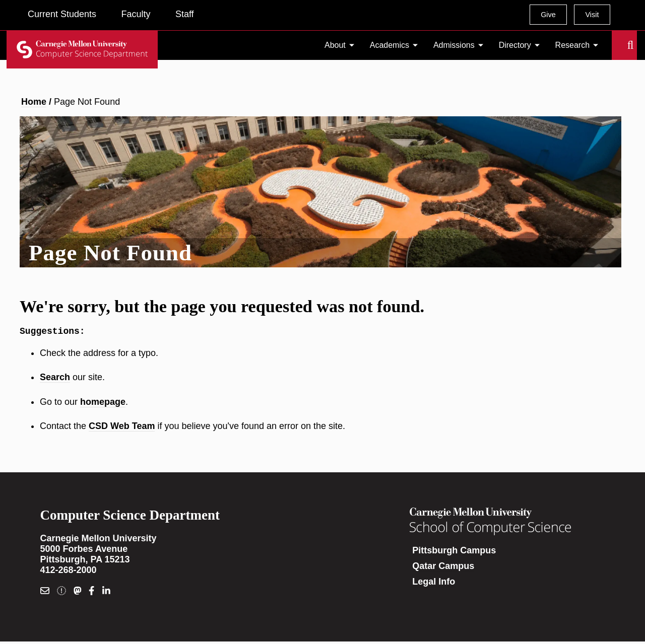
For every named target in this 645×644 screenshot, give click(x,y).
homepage (103, 404)
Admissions (454, 45)
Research (572, 45)
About (335, 45)
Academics (390, 45)
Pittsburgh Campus (454, 552)
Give (548, 15)
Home (34, 102)
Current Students (62, 14)
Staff (185, 14)
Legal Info (434, 584)
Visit (592, 15)
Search (618, 45)
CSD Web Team (122, 428)
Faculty (136, 14)
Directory (515, 45)
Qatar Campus (443, 568)
